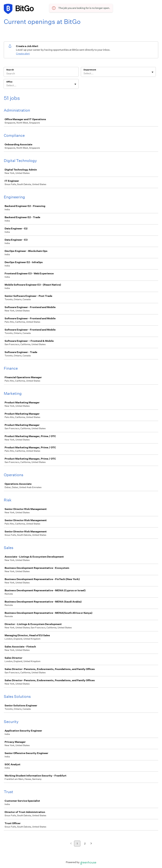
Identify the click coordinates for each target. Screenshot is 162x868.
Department (90, 70)
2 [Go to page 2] (85, 844)
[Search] (41, 74)
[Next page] (91, 844)
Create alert (23, 54)
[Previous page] (71, 844)
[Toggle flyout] (153, 72)
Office (9, 82)
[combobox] (84, 73)
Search (10, 70)
